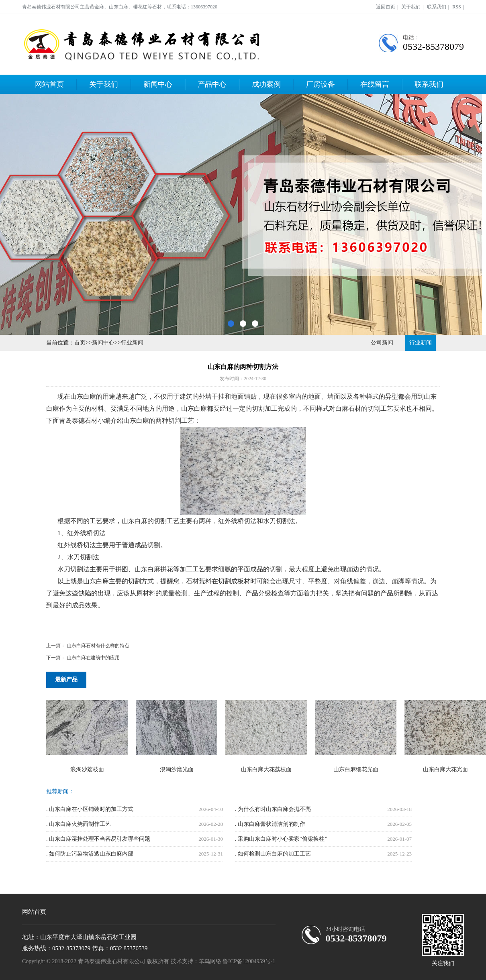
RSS (456, 7)
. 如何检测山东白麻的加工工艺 (273, 854)
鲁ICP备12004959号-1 (249, 961)
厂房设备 (321, 84)
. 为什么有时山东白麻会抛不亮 (273, 809)
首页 (80, 343)
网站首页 (49, 84)
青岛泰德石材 (78, 421)
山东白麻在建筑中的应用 (93, 658)
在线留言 (375, 84)
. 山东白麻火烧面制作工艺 (79, 824)
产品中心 (212, 84)
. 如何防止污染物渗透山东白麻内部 (90, 854)
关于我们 (411, 7)
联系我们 (437, 7)
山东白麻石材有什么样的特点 (98, 646)
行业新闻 (132, 343)
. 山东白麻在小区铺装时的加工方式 (90, 809)
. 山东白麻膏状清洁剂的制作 (270, 824)
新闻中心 (158, 84)
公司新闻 (382, 343)
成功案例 (266, 84)
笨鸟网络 (210, 961)
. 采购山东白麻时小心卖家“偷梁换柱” (281, 839)
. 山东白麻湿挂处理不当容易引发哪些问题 (98, 839)
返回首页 (386, 7)
